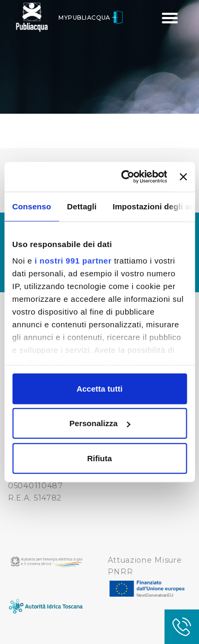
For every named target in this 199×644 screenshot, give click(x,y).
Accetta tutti (99, 388)
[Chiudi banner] (183, 177)
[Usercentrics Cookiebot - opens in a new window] (125, 177)
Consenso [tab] (32, 206)
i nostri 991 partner (73, 261)
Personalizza (100, 423)
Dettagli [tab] (82, 206)
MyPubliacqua (90, 18)
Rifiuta (99, 458)
